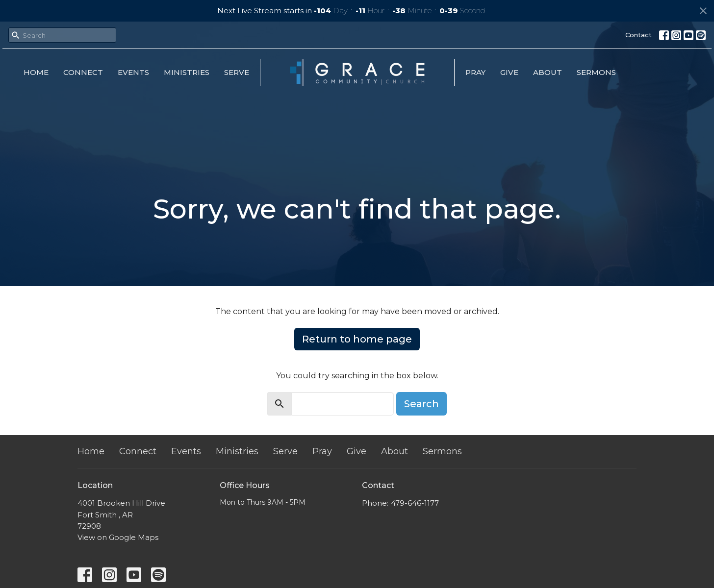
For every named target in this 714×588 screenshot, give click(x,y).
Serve (237, 72)
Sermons (596, 72)
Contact (638, 35)
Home (36, 72)
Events (133, 72)
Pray (475, 72)
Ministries (187, 72)
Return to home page (357, 339)
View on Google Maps (118, 537)
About (548, 72)
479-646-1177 (415, 503)
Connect (83, 72)
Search (421, 404)
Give (509, 72)
